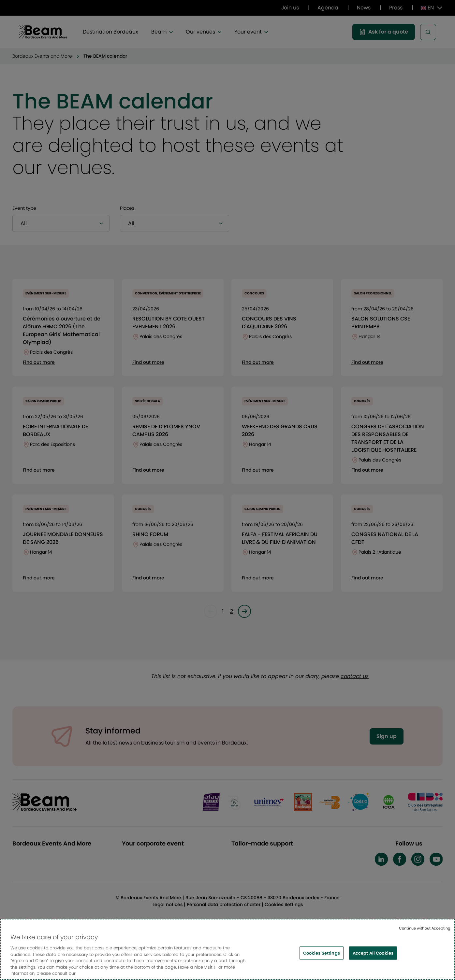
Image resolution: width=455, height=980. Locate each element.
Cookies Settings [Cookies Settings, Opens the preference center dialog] (322, 954)
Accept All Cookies (373, 954)
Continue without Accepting (425, 930)
